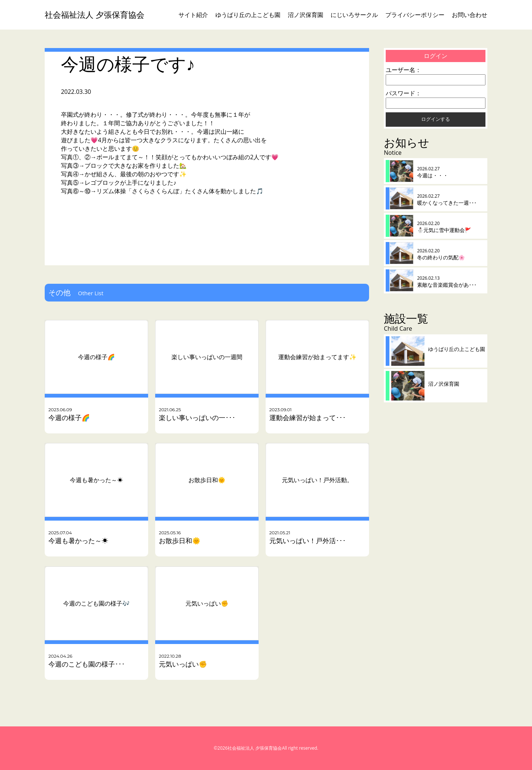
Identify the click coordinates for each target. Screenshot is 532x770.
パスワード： (403, 93)
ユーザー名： (403, 70)
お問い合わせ (470, 15)
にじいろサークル (354, 15)
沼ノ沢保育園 (306, 15)
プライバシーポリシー (415, 15)
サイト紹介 (193, 15)
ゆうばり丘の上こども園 (248, 15)
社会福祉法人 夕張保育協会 (95, 15)
